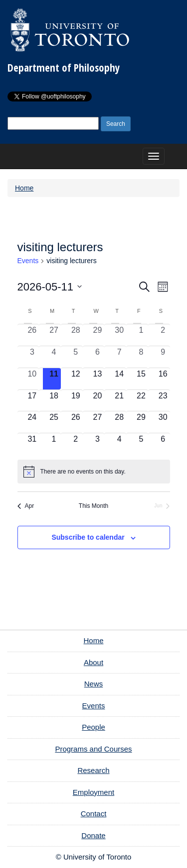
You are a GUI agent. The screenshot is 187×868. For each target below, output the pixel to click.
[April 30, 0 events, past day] (119, 335)
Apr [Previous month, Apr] (26, 506)
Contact (94, 814)
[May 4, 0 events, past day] (54, 357)
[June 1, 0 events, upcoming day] (54, 444)
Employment (93, 792)
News (94, 684)
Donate (93, 835)
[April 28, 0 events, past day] (76, 335)
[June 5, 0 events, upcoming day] (141, 444)
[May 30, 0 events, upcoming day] (163, 422)
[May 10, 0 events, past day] (32, 379)
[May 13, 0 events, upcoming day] (98, 379)
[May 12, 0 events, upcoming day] (76, 379)
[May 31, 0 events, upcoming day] (32, 444)
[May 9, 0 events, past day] (163, 357)
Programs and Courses (93, 749)
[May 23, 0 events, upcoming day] (163, 401)
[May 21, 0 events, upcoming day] (119, 401)
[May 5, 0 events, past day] (76, 357)
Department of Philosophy (64, 68)
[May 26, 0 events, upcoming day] (76, 422)
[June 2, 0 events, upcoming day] (76, 444)
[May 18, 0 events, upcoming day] (54, 401)
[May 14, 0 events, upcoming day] (119, 379)
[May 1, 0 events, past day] (141, 335)
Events (28, 261)
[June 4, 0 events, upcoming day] (119, 444)
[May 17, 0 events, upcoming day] (32, 401)
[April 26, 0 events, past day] (32, 335)
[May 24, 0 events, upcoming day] (32, 422)
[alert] (94, 472)
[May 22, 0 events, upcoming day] (141, 401)
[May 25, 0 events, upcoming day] (54, 422)
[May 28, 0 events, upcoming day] (119, 422)
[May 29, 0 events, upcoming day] (141, 422)
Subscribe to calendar (88, 537)
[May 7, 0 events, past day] (119, 357)
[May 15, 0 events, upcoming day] (141, 379)
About (93, 662)
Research (93, 770)
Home (24, 188)
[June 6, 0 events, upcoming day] (163, 444)
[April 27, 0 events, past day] (54, 335)
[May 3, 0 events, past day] (32, 357)
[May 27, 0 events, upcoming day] (98, 422)
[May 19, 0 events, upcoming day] (76, 401)
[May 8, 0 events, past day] (141, 357)
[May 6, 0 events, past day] (98, 357)
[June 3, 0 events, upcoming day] (98, 444)
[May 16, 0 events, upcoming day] (163, 379)
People (93, 727)
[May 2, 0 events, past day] (163, 335)
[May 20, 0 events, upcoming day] (98, 401)
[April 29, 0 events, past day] (98, 335)
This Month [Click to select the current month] (93, 506)
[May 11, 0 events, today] (54, 379)
